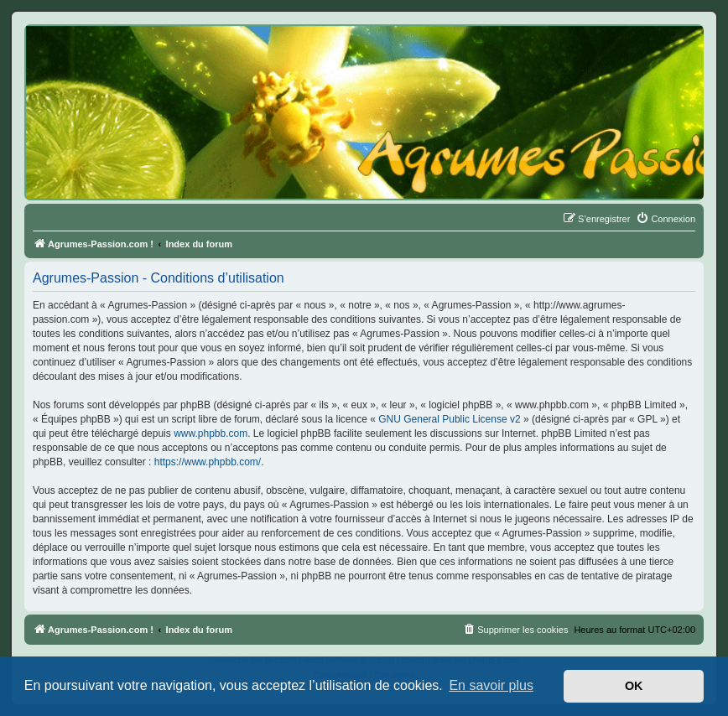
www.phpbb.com (211, 433)
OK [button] (634, 686)
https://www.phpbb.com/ (208, 462)
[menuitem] (666, 219)
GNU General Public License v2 (449, 419)
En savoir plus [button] (491, 685)
